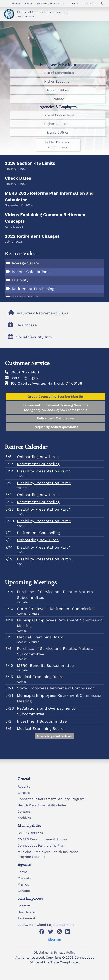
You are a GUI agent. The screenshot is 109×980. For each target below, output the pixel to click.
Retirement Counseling (38, 464)
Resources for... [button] (49, 3)
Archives (24, 818)
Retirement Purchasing (33, 289)
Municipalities (58, 90)
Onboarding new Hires (38, 457)
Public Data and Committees (58, 145)
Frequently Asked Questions (55, 427)
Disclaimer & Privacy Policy (55, 953)
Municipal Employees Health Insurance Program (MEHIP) (48, 854)
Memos (23, 884)
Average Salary (25, 263)
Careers (24, 793)
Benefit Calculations (31, 272)
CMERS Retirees (30, 833)
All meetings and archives (55, 736)
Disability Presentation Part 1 (44, 471)
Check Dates (18, 178)
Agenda (22, 614)
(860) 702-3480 (25, 372)
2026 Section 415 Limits (30, 163)
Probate (58, 99)
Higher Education (58, 81)
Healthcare (26, 912)
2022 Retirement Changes (32, 236)
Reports (24, 786)
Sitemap (55, 939)
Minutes (34, 614)
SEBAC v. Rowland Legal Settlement (46, 925)
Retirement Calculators (55, 418)
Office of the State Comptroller (42, 12)
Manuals (24, 878)
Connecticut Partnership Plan (41, 846)
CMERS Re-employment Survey (42, 839)
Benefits (24, 906)
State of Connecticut (26, 16)
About (16, 3)
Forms (23, 872)
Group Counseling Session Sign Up (55, 397)
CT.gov (73, 3)
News (29, 3)
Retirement (26, 918)
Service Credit (25, 297)
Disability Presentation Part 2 (44, 483)
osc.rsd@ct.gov (24, 378)
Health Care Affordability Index (42, 805)
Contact (89, 3)
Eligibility (20, 280)
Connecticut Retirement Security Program (51, 799)
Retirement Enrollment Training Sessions (55, 408)
